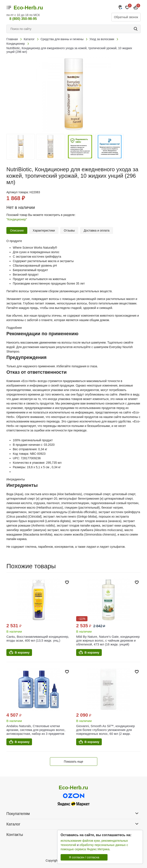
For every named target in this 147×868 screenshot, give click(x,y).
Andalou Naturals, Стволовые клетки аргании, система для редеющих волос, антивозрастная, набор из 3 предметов (36, 730)
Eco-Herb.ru (28, 8)
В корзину (22, 652)
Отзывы (69, 230)
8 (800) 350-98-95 (23, 19)
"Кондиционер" (17, 219)
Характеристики (44, 230)
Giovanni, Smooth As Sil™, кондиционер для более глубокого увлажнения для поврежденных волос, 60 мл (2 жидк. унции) (106, 732)
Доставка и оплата (97, 230)
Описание (17, 230)
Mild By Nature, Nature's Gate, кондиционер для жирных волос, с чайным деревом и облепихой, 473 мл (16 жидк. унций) (108, 640)
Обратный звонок (126, 17)
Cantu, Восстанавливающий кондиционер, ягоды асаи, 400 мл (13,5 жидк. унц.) (38, 638)
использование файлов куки (80, 841)
